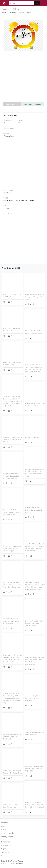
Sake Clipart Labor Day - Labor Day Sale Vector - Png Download (12, 621)
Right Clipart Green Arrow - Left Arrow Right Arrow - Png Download (26, 736)
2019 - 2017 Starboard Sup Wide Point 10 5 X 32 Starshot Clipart (13, 547)
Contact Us (6, 826)
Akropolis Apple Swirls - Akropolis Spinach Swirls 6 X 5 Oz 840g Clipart (12, 475)
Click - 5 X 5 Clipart (32, 437)
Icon (3, 856)
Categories (6, 842)
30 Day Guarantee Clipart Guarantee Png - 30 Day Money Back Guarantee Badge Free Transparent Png (12, 698)
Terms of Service (8, 833)
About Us (5, 823)
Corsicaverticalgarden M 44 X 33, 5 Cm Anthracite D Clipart (35, 509)
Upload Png (6, 845)
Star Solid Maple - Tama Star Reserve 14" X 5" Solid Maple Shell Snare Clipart (13, 583)
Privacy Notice (7, 837)
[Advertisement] (23, 78)
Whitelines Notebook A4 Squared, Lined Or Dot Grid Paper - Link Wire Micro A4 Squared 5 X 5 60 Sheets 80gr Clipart (13, 401)
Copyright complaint (33, 104)
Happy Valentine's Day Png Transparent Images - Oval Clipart (35, 297)
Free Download (12, 104)
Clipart (4, 849)
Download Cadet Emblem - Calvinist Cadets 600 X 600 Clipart (13, 439)
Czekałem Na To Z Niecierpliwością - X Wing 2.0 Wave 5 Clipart (12, 511)
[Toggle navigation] (44, 3)
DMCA (4, 830)
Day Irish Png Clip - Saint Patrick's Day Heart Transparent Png (34, 623)
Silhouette (5, 852)
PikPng (5, 9)
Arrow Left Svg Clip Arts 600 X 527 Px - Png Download (34, 699)
